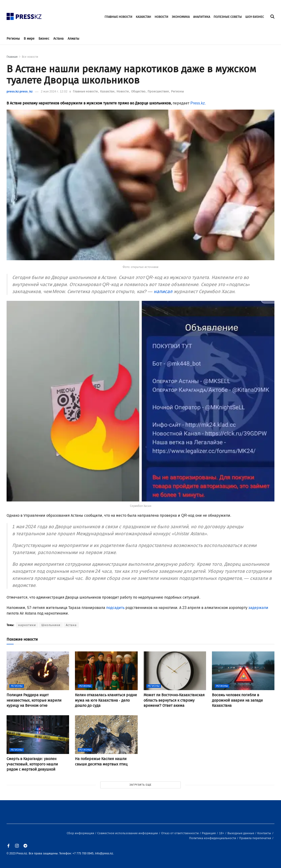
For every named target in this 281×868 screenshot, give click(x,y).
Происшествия (158, 91)
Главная (12, 57)
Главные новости (86, 91)
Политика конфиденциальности (213, 838)
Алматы (73, 39)
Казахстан (108, 91)
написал (163, 291)
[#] (24, 15)
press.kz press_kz (20, 91)
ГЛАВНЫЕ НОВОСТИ (118, 17)
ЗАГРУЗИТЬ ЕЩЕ (140, 785)
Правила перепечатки (256, 838)
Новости (123, 91)
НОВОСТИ (161, 17)
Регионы (13, 39)
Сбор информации (81, 833)
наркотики (27, 625)
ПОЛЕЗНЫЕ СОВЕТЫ (228, 17)
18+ (222, 833)
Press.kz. (198, 103)
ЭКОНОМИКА (181, 17)
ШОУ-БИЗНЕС (255, 17)
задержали (258, 608)
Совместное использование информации (128, 833)
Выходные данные (241, 833)
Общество (139, 91)
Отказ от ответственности (180, 833)
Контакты (265, 833)
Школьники (51, 625)
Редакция (209, 833)
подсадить (115, 608)
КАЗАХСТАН (143, 17)
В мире (29, 39)
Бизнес (44, 39)
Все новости (30, 57)
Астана (59, 39)
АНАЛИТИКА (202, 17)
